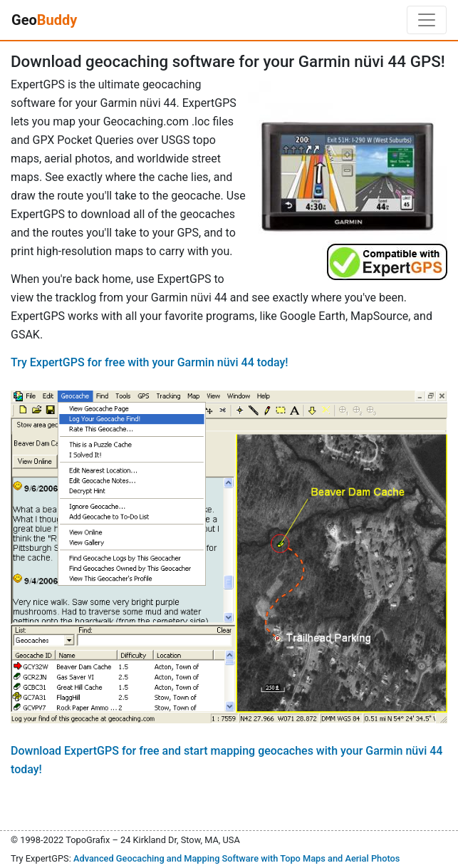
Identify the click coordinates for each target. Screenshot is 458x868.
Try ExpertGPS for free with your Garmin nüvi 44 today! (150, 362)
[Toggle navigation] (427, 20)
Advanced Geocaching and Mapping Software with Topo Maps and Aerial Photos (237, 858)
